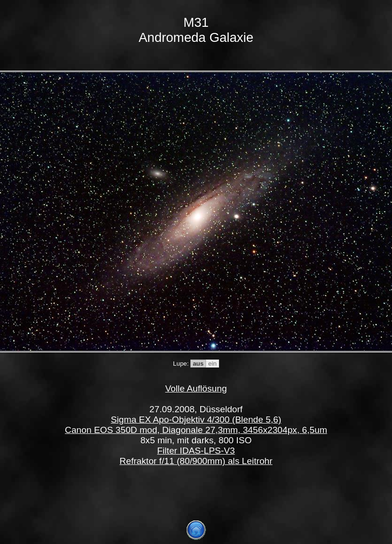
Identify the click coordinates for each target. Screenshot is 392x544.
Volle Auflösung (196, 388)
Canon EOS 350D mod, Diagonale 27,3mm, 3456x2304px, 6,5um (196, 430)
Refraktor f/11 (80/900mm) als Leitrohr (196, 461)
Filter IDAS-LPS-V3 (196, 451)
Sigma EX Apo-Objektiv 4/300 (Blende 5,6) (196, 420)
